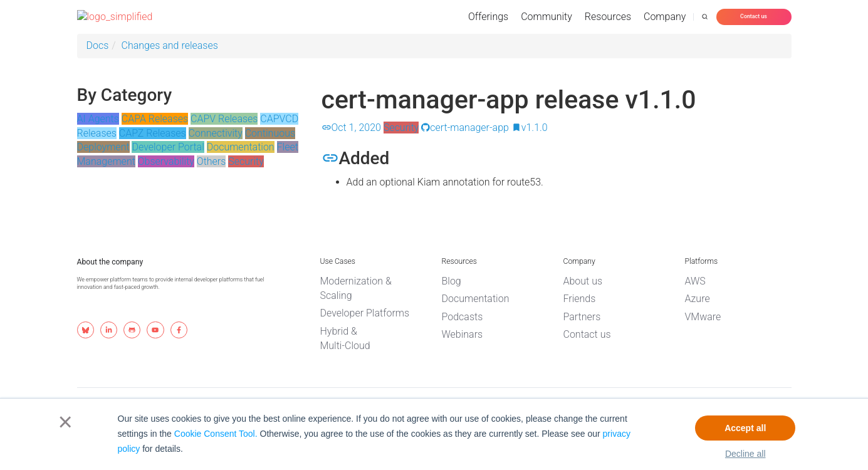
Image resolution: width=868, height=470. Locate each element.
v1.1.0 (530, 128)
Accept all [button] (745, 428)
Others (212, 161)
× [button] (63, 422)
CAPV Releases (224, 119)
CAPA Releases (155, 119)
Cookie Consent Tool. (216, 434)
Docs (98, 45)
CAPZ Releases (153, 133)
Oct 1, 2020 (351, 128)
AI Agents (98, 119)
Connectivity (216, 133)
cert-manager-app (465, 128)
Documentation (241, 147)
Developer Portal (168, 147)
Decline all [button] (745, 454)
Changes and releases (170, 45)
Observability (166, 161)
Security (246, 161)
